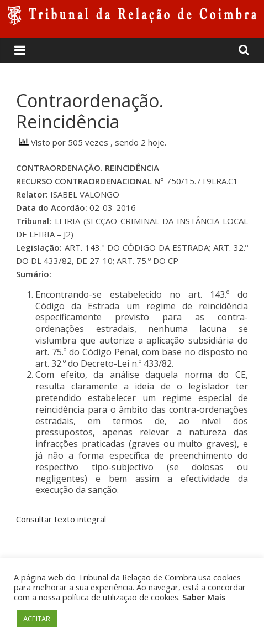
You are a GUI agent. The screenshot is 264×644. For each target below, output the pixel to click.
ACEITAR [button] (37, 619)
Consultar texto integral (61, 519)
